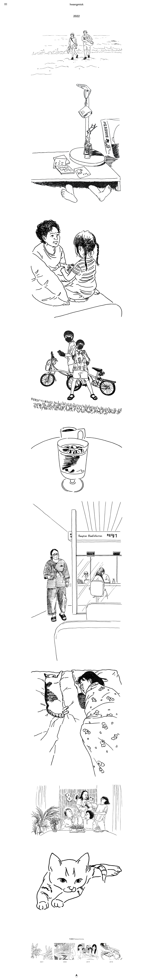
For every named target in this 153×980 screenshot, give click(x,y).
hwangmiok (76, 4)
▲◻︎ (76, 976)
